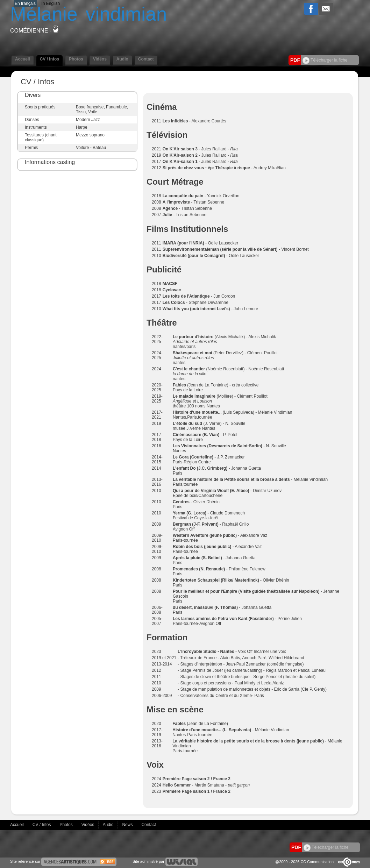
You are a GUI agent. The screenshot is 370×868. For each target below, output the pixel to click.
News (128, 825)
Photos (76, 59)
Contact (146, 59)
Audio (122, 59)
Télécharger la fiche (325, 60)
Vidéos (100, 59)
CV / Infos (49, 59)
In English (51, 3)
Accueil (23, 59)
